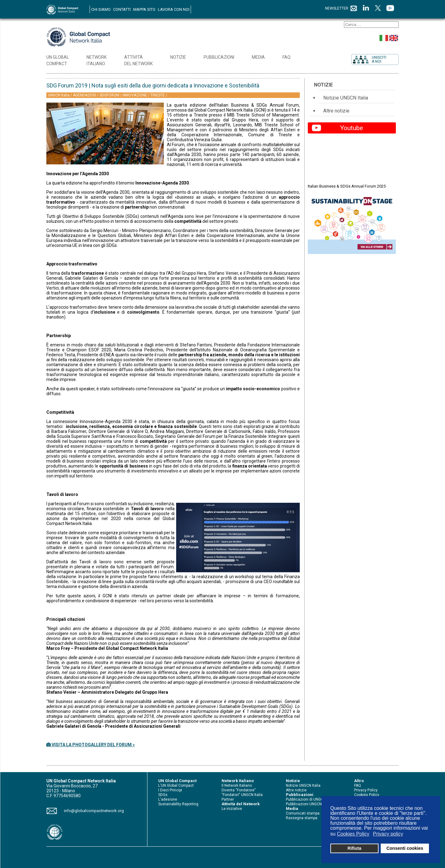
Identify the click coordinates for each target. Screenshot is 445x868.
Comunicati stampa (303, 813)
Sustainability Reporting (178, 804)
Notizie (323, 85)
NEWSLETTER (341, 8)
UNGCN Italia (59, 95)
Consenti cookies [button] (405, 848)
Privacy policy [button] (388, 834)
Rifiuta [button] (354, 848)
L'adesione (168, 799)
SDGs (163, 795)
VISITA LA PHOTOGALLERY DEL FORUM (91, 745)
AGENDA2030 (85, 95)
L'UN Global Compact (176, 785)
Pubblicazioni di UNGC (305, 799)
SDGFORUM (110, 95)
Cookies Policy (367, 795)
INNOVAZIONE (135, 95)
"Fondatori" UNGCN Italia (242, 795)
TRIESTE (158, 95)
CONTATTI (122, 9)
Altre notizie (336, 111)
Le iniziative (232, 809)
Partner (228, 799)
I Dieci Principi (170, 790)
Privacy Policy (366, 790)
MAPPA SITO (144, 9)
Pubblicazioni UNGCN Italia (308, 804)
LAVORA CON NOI (174, 9)
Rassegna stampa (302, 818)
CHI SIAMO (101, 9)
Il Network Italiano (237, 785)
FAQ (358, 785)
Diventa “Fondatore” (239, 790)
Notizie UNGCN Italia (346, 98)
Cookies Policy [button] (353, 834)
